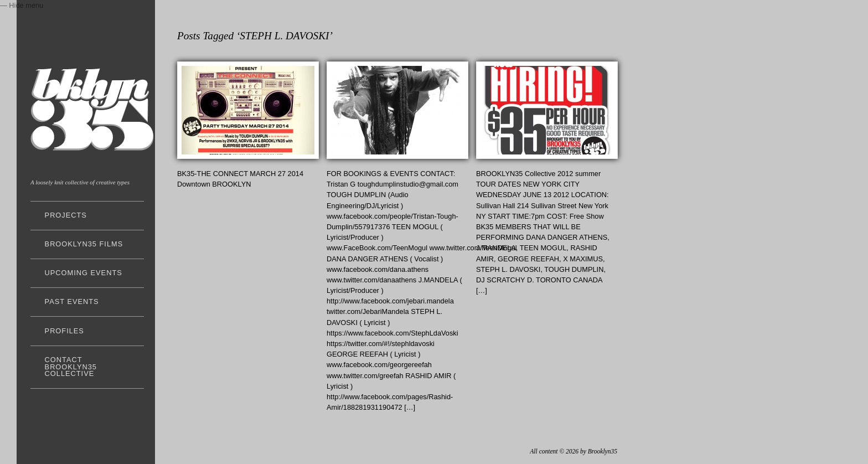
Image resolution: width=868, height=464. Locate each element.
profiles (64, 331)
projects (66, 215)
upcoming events (84, 273)
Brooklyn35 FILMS (84, 244)
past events (72, 301)
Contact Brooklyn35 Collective (71, 367)
